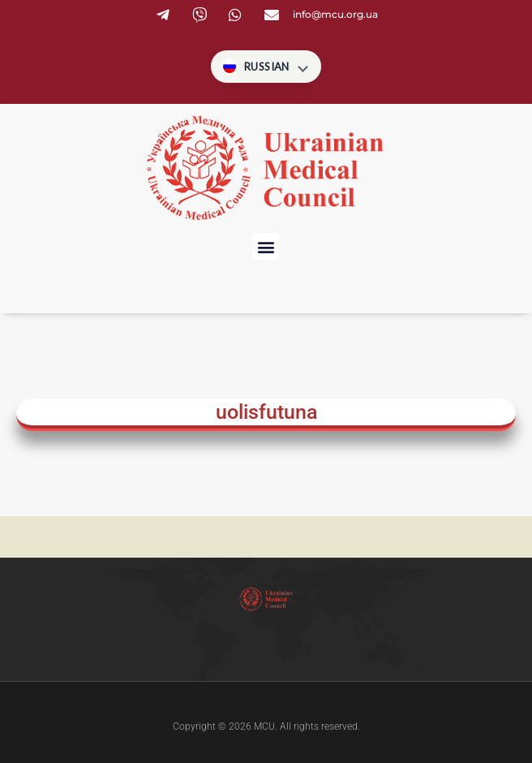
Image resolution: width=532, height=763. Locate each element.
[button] (266, 246)
